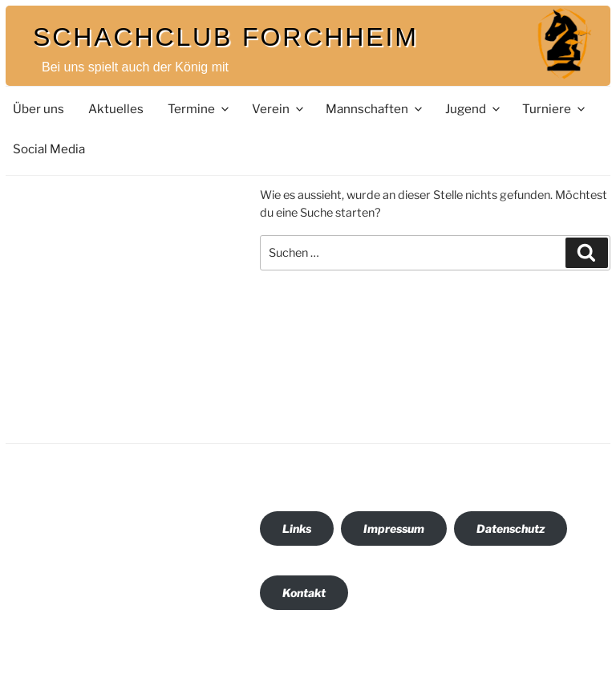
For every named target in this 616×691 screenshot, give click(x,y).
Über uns (38, 109)
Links (297, 528)
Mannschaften (375, 109)
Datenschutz (511, 528)
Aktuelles (116, 109)
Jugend (474, 109)
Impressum (394, 528)
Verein (279, 109)
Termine (199, 109)
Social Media (49, 149)
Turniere (555, 109)
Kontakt (304, 593)
